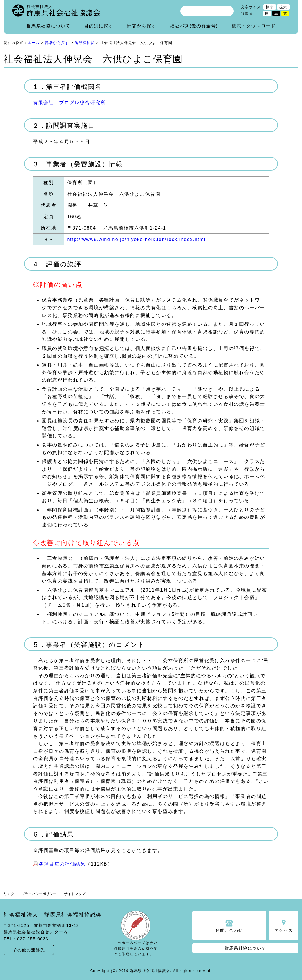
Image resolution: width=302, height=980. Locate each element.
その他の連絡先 (29, 950)
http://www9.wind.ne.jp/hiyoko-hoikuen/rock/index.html (136, 239)
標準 (270, 7)
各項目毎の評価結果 (62, 864)
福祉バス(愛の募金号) (194, 26)
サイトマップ (75, 894)
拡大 (283, 7)
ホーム (34, 43)
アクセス (284, 930)
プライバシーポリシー (39, 894)
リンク (9, 894)
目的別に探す (99, 26)
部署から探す (142, 26)
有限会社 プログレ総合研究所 (69, 103)
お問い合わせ (229, 930)
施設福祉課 (85, 43)
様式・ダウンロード (253, 26)
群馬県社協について (49, 26)
